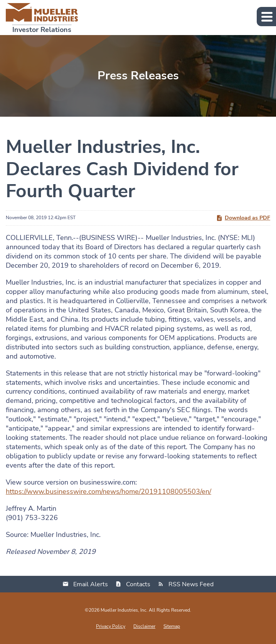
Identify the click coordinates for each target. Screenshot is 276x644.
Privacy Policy (111, 626)
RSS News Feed (191, 584)
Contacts (138, 584)
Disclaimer (144, 626)
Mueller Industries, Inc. (124, 610)
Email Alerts (91, 584)
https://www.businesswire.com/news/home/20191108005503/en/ (109, 491)
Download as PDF (243, 218)
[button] (266, 17)
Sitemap (172, 626)
